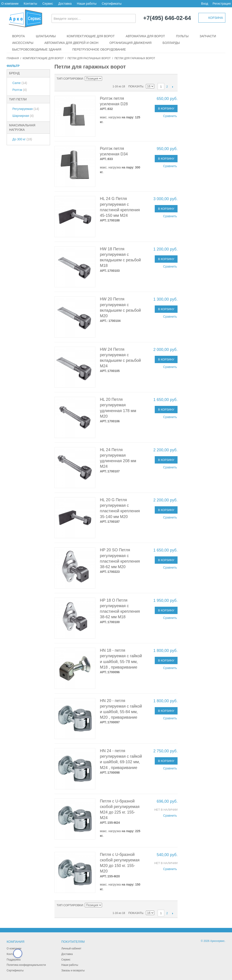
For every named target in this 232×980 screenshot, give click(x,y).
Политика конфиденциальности (26, 965)
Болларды (171, 43)
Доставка (65, 4)
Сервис (48, 4)
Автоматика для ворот (145, 36)
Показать (136, 86)
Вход (205, 4)
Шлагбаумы (46, 36)
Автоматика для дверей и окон (72, 43)
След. (173, 87)
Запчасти (208, 36)
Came (20, 83)
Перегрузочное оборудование (99, 49)
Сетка (121, 79)
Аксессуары (23, 43)
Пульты (182, 36)
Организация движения (130, 43)
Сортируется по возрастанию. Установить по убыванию (106, 79)
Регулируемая (26, 109)
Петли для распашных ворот (89, 58)
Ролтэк (20, 90)
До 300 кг (22, 139)
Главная (13, 58)
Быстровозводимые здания (37, 49)
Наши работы (87, 4)
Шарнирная (23, 116)
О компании (10, 4)
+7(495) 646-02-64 (167, 18)
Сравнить (170, 116)
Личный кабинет (71, 949)
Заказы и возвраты (73, 970)
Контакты (30, 4)
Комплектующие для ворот (91, 36)
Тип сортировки (70, 79)
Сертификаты (112, 4)
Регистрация (222, 4)
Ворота (18, 36)
